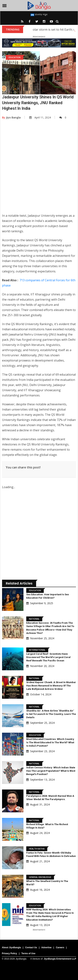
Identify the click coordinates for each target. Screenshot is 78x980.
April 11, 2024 (40, 117)
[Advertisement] (39, 169)
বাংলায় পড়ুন (39, 14)
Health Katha (37, 849)
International (37, 650)
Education (15, 57)
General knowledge (40, 877)
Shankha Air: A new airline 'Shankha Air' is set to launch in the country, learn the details (51, 714)
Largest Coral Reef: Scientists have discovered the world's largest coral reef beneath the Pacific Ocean (48, 657)
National (34, 619)
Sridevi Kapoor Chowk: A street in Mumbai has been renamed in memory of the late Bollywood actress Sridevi (51, 686)
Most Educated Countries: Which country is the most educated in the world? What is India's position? (50, 742)
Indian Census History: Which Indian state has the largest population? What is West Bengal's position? (51, 771)
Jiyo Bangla (11, 117)
